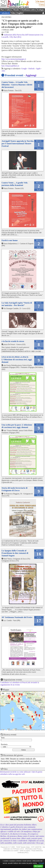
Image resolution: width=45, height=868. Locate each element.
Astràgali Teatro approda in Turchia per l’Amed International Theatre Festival (18, 143)
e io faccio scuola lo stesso (13, 341)
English (20, 13)
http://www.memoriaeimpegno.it (14, 59)
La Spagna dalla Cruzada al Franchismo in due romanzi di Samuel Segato (15, 553)
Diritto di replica (25, 851)
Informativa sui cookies (11, 851)
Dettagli (41, 863)
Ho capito (38, 866)
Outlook (31, 69)
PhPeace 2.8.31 (19, 849)
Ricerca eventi (10, 735)
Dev (6, 769)
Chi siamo (40, 1)
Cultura (9, 10)
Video (13, 13)
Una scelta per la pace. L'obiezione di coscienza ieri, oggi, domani (17, 426)
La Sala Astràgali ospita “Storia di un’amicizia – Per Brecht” (17, 304)
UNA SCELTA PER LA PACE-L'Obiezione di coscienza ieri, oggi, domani (17, 359)
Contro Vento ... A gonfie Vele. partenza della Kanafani (15, 184)
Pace (2, 10)
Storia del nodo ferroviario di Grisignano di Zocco (15, 489)
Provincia (4, 744)
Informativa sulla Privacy (33, 849)
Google (24, 69)
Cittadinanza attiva (28, 10)
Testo (3, 738)
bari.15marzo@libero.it (10, 66)
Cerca (42, 5)
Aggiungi (31, 75)
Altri (3, 71)
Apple (38, 69)
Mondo (16, 10)
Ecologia (40, 10)
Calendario (5, 13)
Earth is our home (10, 240)
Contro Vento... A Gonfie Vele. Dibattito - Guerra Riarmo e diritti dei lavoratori (17, 85)
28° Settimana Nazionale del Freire (17, 617)
